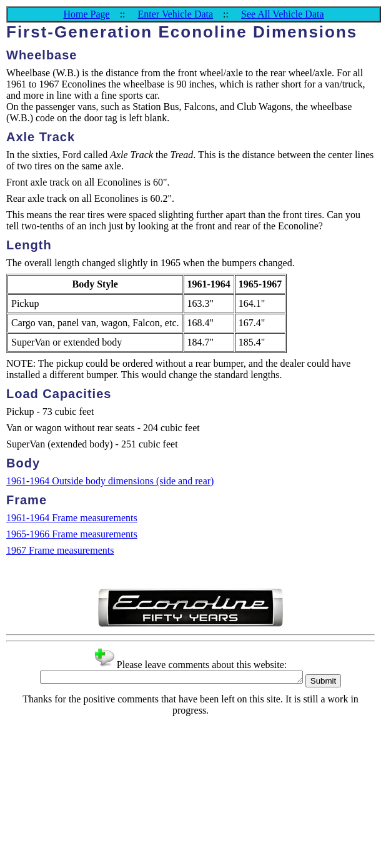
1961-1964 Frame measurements (72, 518)
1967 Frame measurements (60, 550)
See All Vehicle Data (283, 14)
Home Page (86, 14)
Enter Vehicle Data (176, 14)
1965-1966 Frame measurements (72, 534)
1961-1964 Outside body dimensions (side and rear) (110, 481)
